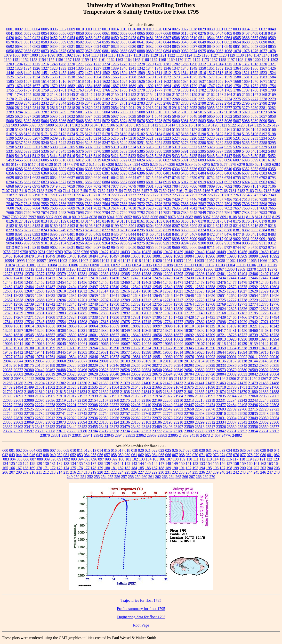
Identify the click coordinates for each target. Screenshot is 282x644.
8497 (45, 239)
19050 (72, 344)
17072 (157, 313)
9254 (71, 243)
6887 (124, 182)
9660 (176, 247)
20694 (168, 374)
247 (270, 472)
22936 (93, 418)
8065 (145, 217)
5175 (80, 134)
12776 (274, 304)
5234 (263, 138)
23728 (114, 431)
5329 (263, 147)
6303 (71, 169)
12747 (82, 304)
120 (256, 459)
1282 (176, 64)
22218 (200, 400)
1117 (129, 55)
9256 (80, 243)
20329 (210, 365)
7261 (219, 195)
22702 (232, 409)
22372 (114, 405)
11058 (220, 261)
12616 (125, 291)
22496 (253, 405)
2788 (185, 103)
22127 (72, 400)
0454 (71, 38)
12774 (253, 304)
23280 (189, 422)
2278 (263, 99)
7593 (220, 204)
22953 (104, 418)
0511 (202, 38)
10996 (31, 261)
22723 (274, 409)
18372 (157, 330)
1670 (255, 81)
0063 (124, 33)
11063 (241, 261)
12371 (262, 269)
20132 (189, 361)
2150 (115, 95)
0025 (176, 29)
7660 (246, 208)
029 (195, 450)
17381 (136, 317)
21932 (82, 396)
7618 (132, 208)
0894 (167, 51)
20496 (82, 370)
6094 (211, 160)
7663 (263, 208)
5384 (132, 151)
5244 (80, 143)
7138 (40, 191)
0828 (115, 46)
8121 (259, 217)
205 (277, 468)
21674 (178, 387)
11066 (262, 261)
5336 (45, 151)
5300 (28, 147)
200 (243, 468)
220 (100, 472)
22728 (29, 414)
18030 (50, 326)
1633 (176, 81)
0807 (45, 46)
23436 (61, 427)
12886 (93, 313)
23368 (274, 422)
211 (39, 472)
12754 (146, 304)
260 (145, 477)
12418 (93, 278)
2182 (106, 99)
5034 (89, 116)
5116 (189, 125)
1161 (102, 60)
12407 (264, 274)
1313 (211, 64)
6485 (211, 173)
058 (114, 455)
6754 (228, 178)
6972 (28, 186)
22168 (114, 400)
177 (87, 468)
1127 (214, 55)
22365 (104, 405)
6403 (176, 173)
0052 (28, 33)
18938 (253, 339)
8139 (63, 221)
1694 (167, 86)
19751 (40, 357)
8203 (141, 226)
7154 (119, 191)
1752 (255, 86)
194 (202, 468)
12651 (221, 296)
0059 (89, 33)
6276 (215, 164)
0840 (211, 46)
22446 (178, 405)
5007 (132, 112)
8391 (19, 234)
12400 (210, 274)
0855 (272, 46)
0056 (63, 33)
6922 (228, 182)
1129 (231, 55)
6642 (115, 178)
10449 (221, 252)
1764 (89, 90)
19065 (104, 344)
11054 (189, 261)
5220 (141, 138)
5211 (71, 138)
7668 (19, 213)
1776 (150, 90)
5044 (159, 116)
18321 (82, 330)
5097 (41, 125)
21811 (50, 392)
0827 (106, 46)
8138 (54, 221)
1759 (45, 90)
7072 (97, 186)
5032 (71, 116)
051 (66, 455)
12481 (274, 282)
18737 (242, 335)
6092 (193, 160)
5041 (150, 116)
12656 (274, 296)
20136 (221, 361)
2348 (97, 103)
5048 (193, 116)
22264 (18, 405)
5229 (219, 138)
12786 (93, 309)
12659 (29, 300)
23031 (221, 418)
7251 (158, 195)
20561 (189, 370)
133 (66, 464)
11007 (84, 261)
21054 (147, 379)
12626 (232, 291)
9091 (263, 239)
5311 (124, 147)
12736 (18, 304)
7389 (71, 199)
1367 (263, 68)
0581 (28, 42)
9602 (54, 247)
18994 (274, 339)
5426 (158, 156)
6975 (36, 186)
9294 (185, 243)
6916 (176, 182)
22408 (136, 405)
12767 (200, 304)
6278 (232, 164)
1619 (89, 81)
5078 (159, 121)
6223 (128, 164)
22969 (136, 418)
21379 (125, 383)
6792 (263, 178)
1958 (36, 95)
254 (104, 477)
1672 (272, 81)
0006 (54, 29)
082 (277, 455)
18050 (72, 326)
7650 (219, 208)
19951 (157, 357)
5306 (80, 147)
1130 (240, 55)
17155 (210, 313)
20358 (274, 365)
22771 (157, 414)
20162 (8, 365)
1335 (80, 68)
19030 (50, 344)
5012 (176, 112)
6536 (237, 173)
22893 (40, 418)
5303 (54, 147)
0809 (54, 46)
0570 (10, 42)
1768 (124, 90)
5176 (89, 134)
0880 (97, 51)
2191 (159, 99)
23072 (50, 422)
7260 (211, 195)
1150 (8, 60)
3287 (45, 112)
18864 (189, 339)
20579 (232, 370)
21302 (61, 383)
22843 (264, 414)
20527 (114, 370)
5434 (185, 156)
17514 (8, 322)
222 (114, 472)
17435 (210, 317)
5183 (150, 134)
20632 (104, 374)
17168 (221, 313)
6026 (158, 160)
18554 (40, 335)
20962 (72, 379)
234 (188, 472)
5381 (115, 151)
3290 (71, 112)
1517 (211, 73)
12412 (40, 278)
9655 (150, 247)
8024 (84, 217)
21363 (104, 383)
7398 (89, 199)
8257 (97, 230)
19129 (242, 344)
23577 (274, 427)
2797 (255, 103)
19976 (189, 357)
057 (107, 455)
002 (19, 450)
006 (46, 450)
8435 (115, 234)
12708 (114, 300)
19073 (146, 344)
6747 (167, 178)
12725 (221, 300)
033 (222, 450)
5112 (154, 125)
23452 (82, 427)
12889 (114, 313)
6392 (115, 173)
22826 (232, 414)
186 (148, 468)
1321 (272, 64)
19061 (82, 344)
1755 (10, 90)
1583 (263, 77)
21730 (232, 387)
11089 (84, 265)
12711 (136, 300)
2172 (28, 99)
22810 (221, 414)
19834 (72, 357)
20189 (50, 365)
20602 (8, 374)
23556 (253, 427)
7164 (189, 191)
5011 (167, 112)
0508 (176, 38)
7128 (32, 191)
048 (46, 455)
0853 (255, 46)
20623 (72, 374)
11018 (136, 261)
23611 (61, 431)
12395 (178, 274)
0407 (246, 33)
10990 (253, 256)
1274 (106, 64)
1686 (106, 86)
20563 (200, 370)
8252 (71, 230)
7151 (93, 191)
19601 (157, 352)
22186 (146, 400)
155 (216, 464)
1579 (228, 77)
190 (175, 468)
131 (53, 464)
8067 (163, 217)
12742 (50, 304)
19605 (168, 352)
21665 (157, 387)
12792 (146, 309)
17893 (210, 322)
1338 (106, 68)
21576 (125, 387)
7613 (106, 208)
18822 (114, 339)
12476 (221, 282)
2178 (71, 99)
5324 (219, 147)
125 (12, 464)
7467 (211, 199)
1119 (146, 55)
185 (141, 468)
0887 (132, 51)
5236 (10, 143)
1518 (219, 73)
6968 (10, 186)
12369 (240, 269)
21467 (232, 383)
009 (66, 450)
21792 (8, 392)
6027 (167, 160)
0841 (220, 46)
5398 (228, 151)
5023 (263, 112)
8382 (246, 230)
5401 (255, 151)
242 (236, 472)
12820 (178, 309)
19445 (61, 352)
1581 (246, 77)
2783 (141, 103)
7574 (150, 204)
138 (100, 464)
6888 (132, 182)
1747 (211, 86)
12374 (18, 274)
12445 (242, 278)
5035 (97, 116)
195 (209, 468)
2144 (63, 95)
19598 (146, 352)
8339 (167, 230)
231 (168, 472)
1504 (124, 73)
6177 (66, 164)
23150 (136, 422)
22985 (189, 418)
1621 (97, 81)
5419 (97, 156)
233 (182, 472)
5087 (237, 121)
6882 (89, 182)
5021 (254, 112)
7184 (259, 191)
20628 (93, 374)
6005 (45, 160)
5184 (159, 134)
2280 (10, 103)
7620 (150, 208)
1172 (197, 60)
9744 (237, 247)
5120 (215, 125)
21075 (158, 379)
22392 (125, 405)
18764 (18, 339)
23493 (168, 427)
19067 (125, 344)
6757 (254, 178)
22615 (136, 409)
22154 (93, 400)
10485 (61, 256)
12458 (104, 282)
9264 (106, 243)
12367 (219, 269)
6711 (141, 178)
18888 (210, 339)
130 (46, 464)
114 (216, 459)
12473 (200, 282)
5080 (176, 121)
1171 (188, 60)
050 (60, 455)
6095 (219, 160)
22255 (274, 400)
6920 (211, 182)
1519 (228, 73)
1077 (263, 51)
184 (134, 468)
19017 (29, 344)
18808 (72, 339)
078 (250, 455)
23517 (210, 427)
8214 (237, 226)
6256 (197, 164)
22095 (40, 400)
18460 (253, 330)
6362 (63, 173)
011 (80, 450)
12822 (200, 309)
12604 (274, 287)
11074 (10, 265)
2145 (71, 95)
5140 (106, 130)
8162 (150, 221)
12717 (178, 300)
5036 (106, 116)
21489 (8, 387)
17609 (93, 322)
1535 (45, 77)
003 (26, 450)
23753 (146, 431)
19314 (146, 348)
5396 (211, 151)
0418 (263, 33)
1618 (80, 81)
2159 (193, 95)
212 (46, 472)
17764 (168, 322)
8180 (272, 221)
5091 (272, 121)
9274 (132, 243)
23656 (72, 431)
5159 (211, 130)
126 (19, 464)
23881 (56, 435)
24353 (184, 435)
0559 (219, 38)
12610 (61, 291)
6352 (246, 169)
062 (141, 455)
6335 (185, 169)
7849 (202, 213)
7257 (193, 195)
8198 (106, 226)
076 (236, 455)
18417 (221, 330)
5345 (63, 151)
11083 (42, 265)
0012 (97, 29)
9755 (7, 252)
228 (148, 472)
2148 (97, 95)
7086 (193, 186)
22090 (29, 400)
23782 (168, 431)
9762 (50, 252)
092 (67, 459)
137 (94, 464)
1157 (68, 60)
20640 (114, 374)
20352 (253, 365)
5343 (54, 151)
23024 (210, 418)
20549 (178, 370)
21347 (93, 383)
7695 (71, 213)
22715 (253, 409)
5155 (176, 130)
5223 (167, 138)
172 (53, 468)
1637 (202, 81)
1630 (150, 81)
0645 (176, 42)
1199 (248, 60)
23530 (232, 427)
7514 (237, 199)
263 (165, 477)
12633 (29, 296)
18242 (274, 326)
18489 (8, 335)
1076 (255, 51)
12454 (61, 282)
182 (121, 468)
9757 (16, 252)
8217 (263, 226)
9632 (80, 247)
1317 (246, 64)
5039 (132, 116)
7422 (150, 199)
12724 (210, 300)
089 (47, 459)
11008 (94, 261)
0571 (19, 42)
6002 (36, 160)
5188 (185, 134)
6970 (19, 186)
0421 (19, 38)
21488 (274, 383)
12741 (40, 304)
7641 (185, 208)
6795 (19, 182)
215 (66, 472)
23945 (109, 435)
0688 (246, 42)
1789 (263, 90)
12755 (157, 304)
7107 (6, 191)
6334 (176, 169)
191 (182, 468)
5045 (167, 116)
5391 (185, 151)
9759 (33, 252)
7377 (28, 199)
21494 (18, 387)
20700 (178, 374)
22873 (29, 418)
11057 (210, 261)
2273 (220, 99)
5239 (36, 143)
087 (33, 459)
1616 (63, 81)
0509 (185, 38)
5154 (167, 130)
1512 (167, 73)
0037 (263, 29)
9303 (228, 243)
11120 (71, 269)
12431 (200, 278)
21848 (168, 392)
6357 (19, 173)
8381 (237, 230)
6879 (71, 182)
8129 (28, 221)
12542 (136, 287)
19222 (82, 348)
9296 (193, 243)
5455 (19, 160)
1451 (45, 73)
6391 (106, 173)
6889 (141, 182)
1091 (60, 55)
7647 (202, 208)
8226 (19, 230)
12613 (93, 291)
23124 (114, 422)
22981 (178, 418)
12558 (210, 287)
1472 (80, 73)
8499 (63, 239)
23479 (125, 427)
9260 (97, 243)
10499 (125, 256)
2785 (159, 103)
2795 (237, 103)
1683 (80, 86)
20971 (94, 379)
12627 (242, 291)
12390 (157, 274)
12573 (232, 287)
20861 (264, 374)
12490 (61, 287)
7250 (150, 195)
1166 (145, 60)
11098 (168, 265)
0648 (193, 42)
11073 (273, 261)
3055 (211, 108)
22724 (8, 414)
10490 (82, 256)
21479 (253, 383)
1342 (141, 68)
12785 (82, 309)
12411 (29, 278)
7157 (145, 191)
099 (115, 459)
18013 (18, 326)
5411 (28, 156)
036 (243, 450)
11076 (20, 265)
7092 (228, 186)
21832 (104, 392)
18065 (104, 326)
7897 (237, 213)
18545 (29, 335)
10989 (242, 256)
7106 (272, 186)
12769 (221, 304)
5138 (89, 130)
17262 (274, 313)
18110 (189, 326)
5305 (71, 147)
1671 (263, 81)
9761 (42, 252)
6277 (224, 164)
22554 (61, 409)
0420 (10, 38)
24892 (237, 435)
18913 (221, 339)
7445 (185, 199)
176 (80, 468)
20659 (136, 374)
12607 (29, 291)
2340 (28, 103)
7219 (106, 195)
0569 (272, 38)
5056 (255, 116)
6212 (84, 164)
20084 (93, 361)
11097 (157, 265)
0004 (36, 29)
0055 (54, 33)
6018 (89, 160)
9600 (45, 247)
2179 (80, 99)
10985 (200, 256)
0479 (141, 38)
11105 (241, 265)
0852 (246, 46)
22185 (136, 400)
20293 (189, 365)
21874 (221, 392)
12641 (114, 296)
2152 (132, 95)
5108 (129, 125)
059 (121, 455)
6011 (71, 160)
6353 (254, 169)
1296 (193, 64)
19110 (210, 344)
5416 (71, 156)
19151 (274, 344)
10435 (146, 252)
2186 (115, 99)
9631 (71, 247)
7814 (159, 213)
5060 (10, 121)
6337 (202, 169)
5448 (237, 156)
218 (87, 472)
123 (276, 459)
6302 (63, 169)
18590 (72, 335)
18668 (168, 335)
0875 (63, 51)
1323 (19, 68)
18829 (136, 339)
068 (182, 455)
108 (176, 459)
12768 (210, 304)
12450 (18, 282)
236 (202, 472)
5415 (62, 156)
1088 (34, 55)
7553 (54, 204)
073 (216, 455)
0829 (124, 46)
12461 (136, 282)
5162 (237, 130)
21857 (178, 392)
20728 (210, 374)
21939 (93, 396)
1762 (71, 90)
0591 (71, 42)
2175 (54, 99)
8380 (228, 230)
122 (269, 459)
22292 (82, 405)
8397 (63, 234)
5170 (36, 134)
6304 (80, 169)
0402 (211, 33)
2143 (54, 95)
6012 (80, 160)
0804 (28, 46)
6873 (45, 182)
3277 (228, 108)
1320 (263, 64)
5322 (202, 147)
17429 (200, 317)
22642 (168, 409)
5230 (228, 138)
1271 (80, 64)
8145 (97, 221)
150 (182, 464)
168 (26, 468)
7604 (36, 208)
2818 (71, 108)
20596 (274, 370)
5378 (97, 151)
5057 (263, 116)
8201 (132, 226)
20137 (232, 361)
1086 (16, 55)
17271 (29, 317)
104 (149, 459)
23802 (189, 431)
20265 (136, 365)
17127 (189, 313)
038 (256, 450)
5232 (246, 138)
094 (81, 459)
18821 (104, 339)
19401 (274, 348)
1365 (246, 68)
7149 (75, 191)
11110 (9, 269)
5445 (211, 156)
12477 (232, 282)
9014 (211, 239)
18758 (274, 335)
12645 (157, 296)
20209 (61, 365)
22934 (82, 418)
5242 (63, 143)
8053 (137, 217)
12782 (50, 309)
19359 (221, 348)
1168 (162, 60)
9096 (28, 243)
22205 (168, 400)
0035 (254, 29)
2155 (159, 95)
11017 (125, 261)
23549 (242, 427)
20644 (125, 374)
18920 (232, 339)
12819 (168, 309)
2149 (106, 95)
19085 (168, 344)
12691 (50, 300)
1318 (255, 64)
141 (121, 464)
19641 (210, 352)
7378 (36, 199)
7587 (202, 204)
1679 (54, 86)
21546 (104, 387)
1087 (25, 55)
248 (277, 472)
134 (73, 464)
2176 (63, 99)
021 (148, 450)
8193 (71, 226)
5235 (272, 138)
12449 (8, 282)
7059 (71, 186)
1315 (228, 64)
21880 (253, 392)
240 (222, 472)
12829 (274, 309)
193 (195, 468)
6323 (150, 169)
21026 (136, 379)
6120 (49, 164)
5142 (124, 130)
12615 (114, 291)
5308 (97, 147)
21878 (232, 392)
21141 (199, 379)
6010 (63, 160)
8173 (220, 221)
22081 (18, 400)
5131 (28, 130)
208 (19, 472)
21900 (29, 396)
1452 (54, 73)
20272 (157, 365)
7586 (193, 204)
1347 (176, 68)
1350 (202, 68)
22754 (104, 414)
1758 (36, 90)
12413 (50, 278)
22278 (50, 405)
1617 (71, 81)
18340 (114, 330)
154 (209, 464)
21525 (72, 387)
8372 (193, 230)
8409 (97, 234)
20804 (221, 374)
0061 (106, 33)
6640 (97, 178)
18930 (242, 339)
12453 (50, 282)
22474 (210, 405)
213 (53, 472)
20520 (93, 370)
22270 (29, 405)
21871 (210, 392)
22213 (189, 400)
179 (100, 468)
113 (209, 459)
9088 (254, 239)
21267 (263, 379)
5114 (172, 125)
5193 (228, 134)
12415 (61, 278)
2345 (71, 103)
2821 (97, 108)
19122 (232, 344)
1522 (254, 73)
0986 (220, 51)
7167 (215, 191)
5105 (102, 125)
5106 (111, 125)
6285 (19, 169)
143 (134, 464)
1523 (263, 73)
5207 (36, 138)
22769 (146, 414)
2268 (176, 99)
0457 (97, 38)
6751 (202, 178)
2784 (150, 103)
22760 (136, 414)
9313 (10, 247)
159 (243, 464)
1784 (220, 90)
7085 (185, 186)
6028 (176, 160)
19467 (72, 352)
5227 (202, 138)
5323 (211, 147)
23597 (29, 431)
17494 (274, 317)
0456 (89, 38)
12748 (93, 304)
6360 (45, 173)
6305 (89, 169)
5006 (124, 112)
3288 (54, 112)
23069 (29, 422)
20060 (61, 361)
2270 (193, 99)
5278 (185, 143)
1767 (115, 90)
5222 (158, 138)
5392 (193, 151)
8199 (115, 226)
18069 (114, 326)
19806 (61, 357)
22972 (157, 418)
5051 (220, 116)
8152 (132, 221)
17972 (274, 322)
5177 (97, 134)
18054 (82, 326)
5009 (150, 112)
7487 (220, 199)
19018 (40, 344)
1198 (239, 60)
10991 (264, 256)
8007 (49, 217)
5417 (80, 156)
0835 (176, 46)
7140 (58, 191)
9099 (36, 243)
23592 (8, 431)
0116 (185, 33)
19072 (136, 344)
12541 (125, 287)
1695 (176, 86)
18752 (264, 335)
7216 (97, 195)
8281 (124, 230)
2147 (89, 95)
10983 (178, 256)
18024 (40, 326)
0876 (71, 51)
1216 (45, 64)
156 (223, 464)
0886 (124, 51)
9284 (150, 243)
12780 (29, 309)
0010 (80, 29)
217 (80, 472)
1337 (97, 68)
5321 (193, 147)
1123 (180, 55)
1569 (141, 77)
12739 (29, 304)
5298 (10, 147)
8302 (150, 230)
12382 (93, 274)
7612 (97, 208)
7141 (67, 191)
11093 (126, 265)
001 (12, 450)
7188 (19, 195)
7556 (63, 204)
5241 (54, 143)
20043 (8, 361)
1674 (19, 86)
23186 (157, 422)
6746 (158, 178)
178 (94, 468)
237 (209, 472)
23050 (264, 418)
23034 (232, 418)
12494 (72, 287)
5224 (176, 138)
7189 (28, 195)
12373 (8, 274)
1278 (141, 64)
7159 (163, 191)
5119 (206, 125)
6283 (276, 164)
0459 (115, 38)
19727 (8, 357)
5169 (28, 134)
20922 (30, 379)
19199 (50, 348)
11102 (210, 265)
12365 (198, 269)
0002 (19, 29)
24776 (226, 435)
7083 (167, 186)
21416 (157, 383)
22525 (29, 409)
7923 (246, 213)
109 (183, 459)
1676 (28, 86)
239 (216, 472)
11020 (157, 261)
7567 (115, 204)
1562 (80, 77)
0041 (10, 33)
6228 (171, 164)
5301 (36, 147)
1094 (86, 55)
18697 (200, 335)
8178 (255, 221)
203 (263, 468)
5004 (106, 112)
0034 (246, 29)
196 (216, 468)
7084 (176, 186)
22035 (221, 396)
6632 (36, 178)
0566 (246, 38)
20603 (18, 374)
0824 (97, 46)
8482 (263, 234)
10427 (104, 252)
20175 (29, 365)
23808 (200, 431)
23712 (104, 431)
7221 (123, 195)
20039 (264, 357)
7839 (185, 213)
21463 (221, 383)
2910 (124, 108)
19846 (93, 357)
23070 (40, 422)
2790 (202, 103)
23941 (88, 435)
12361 (155, 269)
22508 (274, 405)
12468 (168, 282)
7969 (15, 217)
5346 (71, 151)
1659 (220, 81)
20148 (264, 361)
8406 (80, 234)
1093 (78, 55)
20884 (274, 374)
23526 (221, 427)
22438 (157, 405)
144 (141, 464)
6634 (54, 178)
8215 (246, 226)
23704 (93, 431)
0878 (89, 51)
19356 (210, 348)
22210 (178, 400)
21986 (189, 396)
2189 (141, 99)
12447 (264, 278)
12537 (104, 287)
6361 (54, 173)
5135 (63, 130)
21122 (189, 379)
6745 (150, 178)
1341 (132, 68)
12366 (208, 269)
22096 (50, 400)
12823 (210, 309)
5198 (272, 134)
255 (111, 477)
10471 (40, 256)
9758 (24, 252)
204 (270, 468)
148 (168, 464)
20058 (50, 361)
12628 (253, 291)
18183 (242, 326)
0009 (71, 29)
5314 (132, 147)
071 (202, 455)
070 (195, 455)
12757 (168, 304)
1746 (202, 86)
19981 (200, 357)
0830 (132, 46)
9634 (89, 247)
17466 (242, 317)
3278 (237, 108)
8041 (111, 217)
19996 (221, 357)
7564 (106, 204)
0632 (115, 42)
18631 (125, 335)
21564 (114, 387)
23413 (29, 427)
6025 (150, 160)
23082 (72, 422)
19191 (40, 348)
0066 (150, 33)
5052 (228, 116)
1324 (28, 68)
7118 (23, 191)
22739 (50, 414)
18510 (18, 335)
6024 (141, 160)
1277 (132, 64)
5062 (28, 121)
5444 (202, 156)
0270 (193, 33)
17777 (178, 322)
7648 (211, 208)
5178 (106, 134)
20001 (232, 357)
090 (54, 459)
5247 (106, 143)
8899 (185, 239)
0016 (132, 29)
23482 (136, 427)
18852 (157, 339)
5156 (185, 130)
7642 (193, 208)
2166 (246, 95)
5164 (255, 130)
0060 (97, 33)
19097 (189, 344)
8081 (180, 217)
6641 (106, 178)
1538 (71, 77)
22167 (104, 400)
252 (90, 477)
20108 (136, 361)
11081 (31, 265)
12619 (157, 291)
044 (19, 455)
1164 (128, 60)
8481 (255, 234)
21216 (242, 379)
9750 (254, 247)
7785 (132, 213)
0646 (185, 42)
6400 (159, 173)
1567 (124, 77)
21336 (82, 383)
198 (229, 468)
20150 (274, 361)
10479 (50, 256)
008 (60, 450)
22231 (221, 400)
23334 (221, 422)
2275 (237, 99)
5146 (159, 130)
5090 (263, 121)
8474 (220, 234)
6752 (211, 178)
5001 (80, 112)
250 (77, 477)
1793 (19, 95)
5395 (202, 151)
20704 (189, 374)
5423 (132, 156)
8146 (106, 221)
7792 (141, 213)
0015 (123, 29)
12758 (178, 304)
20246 (114, 365)
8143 (80, 221)
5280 (202, 143)
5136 (71, 130)
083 (6, 459)
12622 (189, 291)
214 (59, 472)
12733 (274, 300)
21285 (8, 383)
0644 (167, 42)
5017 (219, 112)
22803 (200, 414)
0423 (36, 38)
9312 (272, 243)
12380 (72, 274)
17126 (178, 313)
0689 (255, 42)
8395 (54, 234)
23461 (104, 427)
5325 (228, 147)
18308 (61, 330)
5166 (272, 130)
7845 (193, 213)
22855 (8, 418)
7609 (71, 208)
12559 (221, 287)
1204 (19, 64)
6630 (19, 178)
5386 (150, 151)
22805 (210, 414)
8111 (241, 217)
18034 (61, 326)
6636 (63, 178)
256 (117, 477)
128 (32, 464)
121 (262, 459)
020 (141, 450)
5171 (45, 134)
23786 (178, 431)
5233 (254, 138)
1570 (150, 77)
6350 (237, 169)
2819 (80, 108)
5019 (237, 112)
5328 (254, 147)
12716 (168, 300)
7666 (10, 213)
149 (175, 464)
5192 (220, 134)
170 (39, 468)
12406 (253, 274)
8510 (80, 239)
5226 (193, 138)
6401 (167, 173)
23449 (72, 427)
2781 (124, 103)
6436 (185, 173)
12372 (272, 269)
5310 (115, 147)
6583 (263, 173)
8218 (272, 226)
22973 (168, 418)
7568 (124, 204)
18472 (274, 330)
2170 (10, 99)
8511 (89, 239)
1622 (106, 81)
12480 (264, 282)
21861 (189, 392)
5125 (258, 125)
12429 (178, 278)
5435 (193, 156)
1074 (237, 51)
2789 (193, 103)
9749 (246, 247)
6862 (28, 182)
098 (108, 459)
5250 (132, 143)
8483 (272, 234)
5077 (150, 121)
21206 (231, 379)
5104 (94, 125)
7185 (267, 191)
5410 (19, 156)
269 (206, 477)
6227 (162, 164)
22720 (264, 409)
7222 (132, 195)
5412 (36, 156)
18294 (29, 330)
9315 (19, 247)
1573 (176, 77)
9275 (141, 243)
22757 (125, 414)
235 (195, 472)
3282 (272, 108)
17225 (264, 313)
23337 (232, 422)
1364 (237, 68)
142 (128, 464)
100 (121, 459)
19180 (29, 348)
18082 (136, 326)
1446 (10, 73)
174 (66, 468)
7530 (255, 199)
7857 (220, 213)
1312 (202, 64)
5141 (115, 130)
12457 (93, 282)
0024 (167, 29)
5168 (19, 134)
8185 (36, 226)
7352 (10, 199)
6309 (124, 169)
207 (12, 472)
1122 (171, 55)
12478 (242, 282)
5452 (272, 156)
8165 (176, 221)
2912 (141, 108)
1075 (246, 51)
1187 (214, 60)
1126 (205, 55)
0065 (141, 33)
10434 (136, 252)
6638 (80, 178)
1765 (97, 90)
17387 (146, 317)
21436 (189, 383)
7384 (63, 199)
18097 (157, 326)
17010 (136, 313)
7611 (89, 208)
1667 (228, 81)
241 (229, 472)
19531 (104, 352)
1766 (106, 90)
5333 (28, 151)
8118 (250, 217)
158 (236, 464)
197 (223, 468)
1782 (202, 90)
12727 (232, 300)
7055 (63, 186)
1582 (255, 77)
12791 (136, 309)
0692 (10, 46)
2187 (124, 99)
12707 (104, 300)
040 (270, 450)
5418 (89, 156)
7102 (263, 186)
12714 (157, 300)
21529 (82, 387)
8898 (176, 239)
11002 (62, 261)
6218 (93, 164)
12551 (189, 287)
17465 (232, 317)
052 (73, 455)
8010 (67, 217)
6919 (202, 182)
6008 (54, 160)
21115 (179, 379)
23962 (141, 435)
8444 (132, 234)
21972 (146, 396)
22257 (8, 405)
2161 (202, 95)
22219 (210, 400)
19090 (178, 344)
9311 (263, 243)
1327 (45, 68)
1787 (246, 90)
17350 (114, 317)
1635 (193, 81)
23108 (104, 422)
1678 (45, 86)
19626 (200, 352)
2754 (115, 103)
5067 (71, 121)
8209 (193, 226)
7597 (255, 204)
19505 (82, 352)
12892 (125, 313)
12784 (72, 309)
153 (202, 464)
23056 (8, 422)
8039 (102, 217)
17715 (146, 322)
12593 (264, 287)
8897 (167, 239)
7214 (80, 195)
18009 (8, 326)
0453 (63, 38)
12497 (93, 287)
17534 (29, 322)
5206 (28, 138)
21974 (157, 396)
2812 (19, 108)
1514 (185, 73)
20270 (146, 365)
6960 (255, 182)
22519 (18, 409)
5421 (115, 156)
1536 (54, 77)
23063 (18, 422)
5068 (80, 121)
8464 (185, 234)
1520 (237, 73)
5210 (63, 138)
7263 (237, 195)
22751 (93, 414)
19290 (114, 348)
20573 (221, 370)
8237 (36, 230)
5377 (89, 151)
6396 (141, 173)
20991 (115, 379)
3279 (246, 108)
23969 (152, 435)
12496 (82, 287)
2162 (211, 95)
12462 (146, 282)
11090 (94, 265)
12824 (221, 309)
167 (19, 468)
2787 (176, 103)
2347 (89, 103)
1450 (36, 73)
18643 (136, 335)
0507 (167, 38)
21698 (210, 387)
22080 (8, 400)
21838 (125, 392)
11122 (81, 269)
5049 (202, 116)
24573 (205, 435)
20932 (51, 379)
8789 (106, 239)
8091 (224, 217)
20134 (200, 361)
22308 (93, 405)
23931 (77, 435)
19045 (61, 344)
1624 (124, 81)
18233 (264, 326)
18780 (40, 339)
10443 (200, 252)
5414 (54, 156)
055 (94, 455)
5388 (159, 151)
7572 (141, 204)
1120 (154, 55)
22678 (210, 409)
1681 (63, 86)
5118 (197, 125)
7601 (19, 208)
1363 (228, 68)
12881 (40, 313)
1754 (272, 86)
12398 (200, 274)
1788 (255, 90)
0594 (97, 42)
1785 (228, 90)
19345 (189, 348)
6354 (263, 169)
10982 (168, 256)
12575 (242, 287)
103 (142, 459)
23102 (93, 422)
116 (229, 459)
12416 (72, 278)
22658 (189, 409)
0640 (132, 42)
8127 (19, 221)
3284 (19, 112)
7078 (124, 186)
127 (26, 464)
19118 (221, 344)
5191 (211, 134)
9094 (10, 243)
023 (161, 450)
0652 (228, 42)
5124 (250, 125)
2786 (167, 103)
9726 (219, 247)
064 (155, 455)
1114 (103, 55)
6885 (115, 182)
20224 (82, 365)
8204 (150, 226)
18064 (93, 326)
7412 (132, 199)
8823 (141, 239)
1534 (36, 77)
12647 (178, 296)
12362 (166, 269)
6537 (246, 173)
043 (12, 455)
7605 (45, 208)
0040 (272, 29)
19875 (114, 357)
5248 (115, 143)
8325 (159, 230)
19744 (18, 357)
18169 (232, 326)
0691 (272, 42)
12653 (242, 296)
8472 (211, 234)
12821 (189, 309)
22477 (221, 405)
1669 (246, 81)
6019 (97, 160)
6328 (158, 169)
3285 (28, 112)
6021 (115, 160)
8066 (154, 217)
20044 (18, 361)
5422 (123, 156)
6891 (150, 182)
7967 (6, 217)
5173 (63, 134)
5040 (141, 116)
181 (114, 468)
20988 (104, 379)
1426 (272, 68)
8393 (36, 234)
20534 (146, 370)
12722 (189, 300)
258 (131, 477)
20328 (200, 365)
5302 (45, 147)
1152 (25, 60)
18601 (93, 335)
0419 (272, 33)
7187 (10, 195)
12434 (221, 278)
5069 (89, 121)
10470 (29, 256)
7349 (272, 195)
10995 (20, 261)
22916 (61, 418)
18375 (168, 330)
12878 (8, 313)
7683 (63, 213)
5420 (106, 156)
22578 (104, 409)
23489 (157, 427)
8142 (71, 221)
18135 (210, 326)
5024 (272, 112)
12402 (232, 274)
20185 (40, 365)
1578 (220, 77)
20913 (19, 379)
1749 (228, 86)
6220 (110, 164)
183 (128, 468)
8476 (228, 234)
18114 (200, 326)
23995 (173, 435)
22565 (93, 409)
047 (39, 455)
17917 (232, 322)
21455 (210, 383)
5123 (241, 125)
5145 (150, 130)
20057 (40, 361)
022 (154, 450)
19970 (178, 357)
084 (13, 459)
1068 (228, 51)
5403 (272, 151)
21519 (61, 387)
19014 (18, 344)
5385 (141, 151)
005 (39, 450)
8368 (176, 230)
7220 (115, 195)
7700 (97, 213)
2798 (263, 103)
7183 (250, 191)
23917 (66, 435)
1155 (51, 60)
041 (277, 450)
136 (87, 464)
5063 (36, 121)
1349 (193, 68)
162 (263, 464)
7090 (220, 186)
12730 (264, 300)
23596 (18, 431)
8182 (10, 226)
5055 (246, 116)
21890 (8, 396)
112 (202, 459)
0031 (219, 29)
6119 (40, 164)
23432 (50, 427)
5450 (254, 156)
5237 (19, 143)
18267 (8, 330)
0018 (141, 29)
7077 (115, 186)
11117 (50, 269)
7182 (241, 191)
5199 (10, 138)
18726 (232, 335)
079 (257, 455)
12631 (8, 296)
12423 (136, 278)
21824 (82, 392)
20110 (157, 361)
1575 (193, 77)
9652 (141, 247)
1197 (231, 60)
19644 (221, 352)
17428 (189, 317)
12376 (29, 274)
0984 (211, 51)
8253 (80, 230)
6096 (228, 160)
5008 (141, 112)
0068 (167, 33)
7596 (246, 204)
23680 (82, 431)
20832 (232, 374)
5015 (202, 112)
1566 (115, 77)
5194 (237, 134)
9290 (159, 243)
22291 (72, 405)
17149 (200, 313)
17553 (50, 322)
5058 (272, 116)
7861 (228, 213)
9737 (228, 247)
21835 (114, 392)
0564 (228, 38)
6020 (106, 160)
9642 (106, 247)
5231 (237, 138)
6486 (220, 173)
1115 (112, 55)
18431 (232, 330)
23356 (253, 422)
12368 (230, 269)
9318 (28, 247)
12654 (253, 296)
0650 (211, 42)
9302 (220, 243)
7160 (171, 191)
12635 (50, 296)
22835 (253, 414)
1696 (185, 86)
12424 (146, 278)
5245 (89, 143)
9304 (237, 243)
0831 (141, 46)
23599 (40, 431)
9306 (255, 243)
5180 (124, 134)
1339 (115, 68)
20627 (82, 374)
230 (161, 472)
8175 (237, 221)
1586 (19, 81)
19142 (264, 344)
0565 (237, 38)
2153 (141, 95)
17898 (221, 322)
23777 (157, 431)
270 (212, 477)
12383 (104, 274)
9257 (89, 243)
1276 (124, 64)
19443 (50, 352)
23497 (178, 427)
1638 (211, 81)
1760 (54, 90)
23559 (264, 427)
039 (263, 450)
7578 (167, 204)
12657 (8, 300)
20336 (232, 365)
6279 (241, 164)
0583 (45, 42)
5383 (124, 151)
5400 (246, 151)
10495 (104, 256)
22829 (242, 414)
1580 (237, 77)
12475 (210, 282)
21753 (253, 387)
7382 (54, 199)
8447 (141, 234)
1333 (63, 68)
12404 (242, 274)
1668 (237, 81)
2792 (220, 103)
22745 (82, 414)
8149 (115, 221)
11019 (147, 261)
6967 (272, 182)
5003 (97, 112)
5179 (115, 134)
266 (185, 477)
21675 (189, 387)
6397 (150, 173)
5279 (193, 143)
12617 (136, 291)
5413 (45, 156)
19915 (146, 357)
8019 (76, 217)
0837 (193, 46)
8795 (115, 239)
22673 (200, 409)
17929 (242, 322)
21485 (264, 383)
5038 (124, 116)
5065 (54, 121)
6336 (193, 169)
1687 (115, 86)
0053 (36, 33)
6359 (36, 173)
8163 (159, 221)
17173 (232, 313)
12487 (50, 287)
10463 (8, 256)
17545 (40, 322)
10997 (41, 261)
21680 (200, 387)
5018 (228, 112)
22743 (72, 414)
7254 (185, 195)
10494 (93, 256)
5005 (115, 112)
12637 (72, 296)
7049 (54, 186)
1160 (93, 60)
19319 (157, 348)
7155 (128, 191)
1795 (28, 95)
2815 (45, 108)
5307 (89, 147)
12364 (187, 269)
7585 (185, 204)
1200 (257, 60)
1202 (274, 60)
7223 (141, 195)
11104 (230, 265)
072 (209, 455)
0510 (193, 38)
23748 (136, 431)
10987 (221, 256)
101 (128, 459)
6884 (106, 182)
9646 (124, 247)
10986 (210, 256)
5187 (176, 134)
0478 (132, 38)
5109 (137, 125)
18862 (178, 339)
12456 (82, 282)
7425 (159, 199)
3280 (254, 108)
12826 (242, 309)
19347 (200, 348)
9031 (246, 239)
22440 (168, 405)
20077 (82, 361)
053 (80, 455)
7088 (202, 186)
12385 (125, 274)
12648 (189, 296)
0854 (263, 46)
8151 (124, 221)
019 (134, 450)
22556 (82, 409)
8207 (176, 226)
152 (195, 464)
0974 (193, 51)
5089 (255, 121)
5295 (272, 143)
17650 (114, 322)
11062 (231, 261)
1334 (71, 68)
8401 (71, 234)
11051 (168, 261)
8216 (254, 226)
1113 (95, 55)
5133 (45, 130)
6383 (97, 173)
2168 (263, 95)
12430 (189, 278)
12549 (168, 287)
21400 (146, 383)
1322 (10, 68)
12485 (40, 287)
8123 (267, 217)
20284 (178, 365)
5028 (36, 116)
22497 (264, 405)
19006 (8, 344)
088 (40, 459)
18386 (178, 330)
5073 (115, 121)
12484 (29, 287)
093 (74, 459)
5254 (159, 143)
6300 (45, 169)
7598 (263, 204)
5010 (159, 112)
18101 (178, 326)
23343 (242, 422)
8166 (185, 221)
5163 (246, 130)
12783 (61, 309)
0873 (45, 51)
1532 (28, 77)
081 (270, 455)
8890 (150, 239)
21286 (18, 383)
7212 (62, 195)
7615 (123, 208)
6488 (228, 173)
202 (257, 468)
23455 (93, 427)
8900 (193, 239)
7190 (36, 195)
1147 (257, 55)
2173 (36, 99)
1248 (54, 64)
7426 (167, 199)
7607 (63, 208)
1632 (167, 81)
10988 (232, 256)
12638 (82, 296)
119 (249, 459)
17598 (82, 322)
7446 (193, 199)
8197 (97, 226)
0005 (45, 29)
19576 (114, 352)
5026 (19, 116)
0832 (150, 46)
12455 (72, 282)
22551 (50, 409)
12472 (189, 282)
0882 (115, 51)
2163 (220, 95)
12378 (50, 274)
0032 (228, 29)
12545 (157, 287)
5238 (28, 143)
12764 (189, 304)
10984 (189, 256)
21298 (50, 383)
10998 (52, 261)
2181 (97, 99)
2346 (80, 103)
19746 (29, 357)
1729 (193, 86)
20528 (125, 370)
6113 (15, 164)
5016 (211, 112)
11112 (30, 269)
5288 (263, 143)
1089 (43, 55)
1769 (132, 90)
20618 (40, 374)
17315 (61, 317)
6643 (124, 178)
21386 (136, 383)
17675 (125, 322)
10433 (125, 252)
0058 (80, 33)
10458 (253, 252)
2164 (228, 95)
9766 (85, 252)
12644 (146, 296)
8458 (167, 234)
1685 (97, 86)
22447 (189, 405)
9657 (159, 247)
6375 (71, 173)
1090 (51, 55)
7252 (167, 195)
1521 (246, 73)
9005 (202, 239)
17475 (253, 317)
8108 (233, 217)
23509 (189, 427)
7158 (154, 191)
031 (209, 450)
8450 (150, 234)
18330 (104, 330)
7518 (246, 199)
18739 (253, 335)
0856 (10, 51)
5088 (246, 121)
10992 (274, 256)
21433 (178, 383)
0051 (19, 33)
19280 (104, 348)
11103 (220, 265)
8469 (202, 234)
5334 (36, 151)
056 (100, 455)
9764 (68, 252)
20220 (72, 365)
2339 (19, 103)
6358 (28, 173)
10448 (210, 252)
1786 (237, 90)
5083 (202, 121)
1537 (63, 77)
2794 (228, 103)
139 (107, 464)
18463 (264, 330)
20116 (168, 361)
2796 (246, 103)
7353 (19, 199)
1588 (36, 81)
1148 (266, 55)
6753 (219, 178)
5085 (220, 121)
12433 (210, 278)
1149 (274, 55)
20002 (242, 357)
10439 (178, 252)
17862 (200, 322)
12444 (232, 278)
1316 (237, 64)
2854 (115, 108)
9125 (54, 243)
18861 (168, 339)
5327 (246, 147)
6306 (97, 169)
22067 (274, 396)
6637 (71, 178)
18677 (178, 335)
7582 (176, 204)
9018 (228, 239)
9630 (63, 247)
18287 (18, 330)
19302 (136, 348)
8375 (211, 230)
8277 (106, 230)
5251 (141, 143)
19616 (189, 352)
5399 (237, 151)
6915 (167, 182)
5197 (263, 134)
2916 (176, 108)
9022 (237, 239)
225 (127, 472)
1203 (10, 64)
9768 (94, 252)
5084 (211, 121)
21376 (114, 383)
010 (73, 450)
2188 (132, 99)
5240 (45, 143)
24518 (194, 435)
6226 (154, 164)
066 (168, 455)
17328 (82, 317)
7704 (106, 213)
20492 (72, 370)
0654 (237, 42)
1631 (159, 81)
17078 (168, 313)
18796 (61, 339)
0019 (150, 29)
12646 (168, 296)
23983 (162, 435)
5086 (228, 121)
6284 (10, 169)
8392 (28, 234)
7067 (89, 186)
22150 (82, 400)
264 (172, 477)
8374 (202, 230)
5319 (176, 147)
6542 (255, 173)
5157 (193, 130)
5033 (80, 116)
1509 (141, 73)
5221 (150, 138)
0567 (254, 38)
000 (5, 450)
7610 (80, 208)
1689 (132, 86)
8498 (54, 239)
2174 (45, 99)
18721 (221, 335)
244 (250, 472)
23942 (98, 435)
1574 (185, 77)
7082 (159, 186)
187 (155, 468)
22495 (242, 405)
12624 (210, 291)
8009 (58, 217)
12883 (61, 313)
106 (162, 459)
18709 (210, 335)
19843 (82, 357)
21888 (274, 392)
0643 (159, 42)
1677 (36, 86)
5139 (97, 130)
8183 (19, 226)
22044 (232, 396)
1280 (159, 64)
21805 (29, 392)
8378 (220, 230)
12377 (40, 274)
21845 (157, 392)
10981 (157, 256)
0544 (211, 38)
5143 (132, 130)
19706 (253, 352)
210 (32, 472)
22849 (274, 414)
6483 (193, 173)
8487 (28, 239)
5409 (10, 156)
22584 (114, 409)
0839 (202, 46)
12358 (134, 269)
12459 (114, 282)
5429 (167, 156)
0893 (159, 51)
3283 (10, 112)
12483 (18, 287)
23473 (114, 427)
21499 (29, 387)
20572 (210, 370)
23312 (210, 422)
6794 (10, 182)
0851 (237, 46)
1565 (106, 77)
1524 (272, 73)
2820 (89, 108)
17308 (50, 317)
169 (32, 468)
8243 (45, 230)
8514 (97, 239)
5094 (24, 125)
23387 (8, 427)
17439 (221, 317)
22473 (200, 405)
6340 (228, 169)
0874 (54, 51)
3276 (219, 108)
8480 (246, 234)
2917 (185, 108)
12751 (125, 304)
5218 (132, 138)
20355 (264, 365)
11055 (199, 261)
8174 (228, 221)
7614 (115, 208)
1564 (97, 77)
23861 (264, 431)
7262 (228, 195)
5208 (45, 138)
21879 (242, 392)
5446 (219, 156)
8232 (28, 230)
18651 (146, 335)
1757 (28, 90)
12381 (82, 274)
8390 (10, 234)
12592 (253, 287)
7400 (97, 199)
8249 (63, 230)
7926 (255, 213)
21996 (200, 396)
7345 (263, 195)
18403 (210, 330)
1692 (150, 86)
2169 (272, 95)
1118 (137, 55)
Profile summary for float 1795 (141, 609)
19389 (253, 348)
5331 (10, 151)
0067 (159, 33)
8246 (54, 230)
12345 (112, 269)
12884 (72, 313)
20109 (146, 361)
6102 (272, 160)
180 (107, 468)
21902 (40, 396)
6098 (246, 160)
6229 (180, 164)
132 (60, 464)
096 (94, 459)
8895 (158, 239)
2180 (89, 99)
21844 (146, 392)
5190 (202, 134)
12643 (136, 296)
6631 (28, 178)
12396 (189, 274)
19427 (29, 352)
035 (236, 450)
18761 (8, 339)
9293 (176, 243)
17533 (18, 322)
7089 (211, 186)
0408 (254, 33)
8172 (211, 221)
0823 (89, 46)
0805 (36, 46)
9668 (202, 247)
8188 (45, 226)
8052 (128, 217)
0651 (220, 42)
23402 (18, 427)
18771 (29, 339)
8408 (89, 234)
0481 (150, 38)
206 (5, 472)
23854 (253, 431)
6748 (176, 178)
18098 (168, 326)
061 (134, 455)
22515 (8, 409)
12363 (176, 269)
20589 (253, 370)
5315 (141, 147)
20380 (29, 370)
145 (148, 464)
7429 (176, 199)
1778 (167, 90)
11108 (272, 265)
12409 (8, 278)
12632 (18, 296)
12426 (157, 278)
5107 (120, 125)
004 (32, 450)
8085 (198, 217)
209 (26, 472)
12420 (114, 278)
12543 (146, 287)
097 (101, 459)
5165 (263, 130)
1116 (120, 55)
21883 (264, 392)
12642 (125, 296)
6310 (132, 169)
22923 (72, 418)
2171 (19, 99)
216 (73, 472)
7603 (28, 208)
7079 (132, 186)
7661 (254, 208)
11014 (115, 261)
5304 (63, 147)
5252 (150, 143)
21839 (136, 392)
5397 (220, 151)
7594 (228, 204)
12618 (146, 291)
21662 (146, 387)
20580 (242, 370)
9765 (77, 252)
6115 (23, 164)
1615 (54, 81)
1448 (19, 73)
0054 (45, 33)
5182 (141, 134)
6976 (45, 186)
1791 (10, 95)
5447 (228, 156)
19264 (93, 348)
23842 (221, 431)
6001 (28, 160)
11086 (73, 265)
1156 (59, 60)
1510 (150, 73)
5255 (167, 143)
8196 (89, 226)
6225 (145, 164)
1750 (237, 86)
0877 (80, 51)
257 (124, 477)
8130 (36, 221)
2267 (167, 99)
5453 (10, 160)
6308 (115, 169)
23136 (125, 422)
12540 (114, 287)
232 (175, 472)
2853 (106, 108)
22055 (242, 396)
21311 (72, 383)
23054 (274, 418)
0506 (159, 38)
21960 (125, 396)
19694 (242, 352)
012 (87, 450)
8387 (272, 230)
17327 (72, 317)
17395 (157, 317)
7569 (132, 204)
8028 (93, 217)
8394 (45, 234)
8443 (124, 234)
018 (127, 450)
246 (263, 472)
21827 (93, 392)
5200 (19, 138)
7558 (80, 204)
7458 (202, 199)
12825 (232, 309)
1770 (141, 90)
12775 (264, 304)
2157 (176, 95)
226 (134, 472)
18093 (146, 326)
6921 (220, 182)
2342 (45, 103)
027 (182, 450)
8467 (193, 234)
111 (196, 459)
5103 (85, 125)
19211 (61, 348)
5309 (106, 147)
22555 (72, 409)
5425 (150, 156)
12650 (210, 296)
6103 (6, 164)
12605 (8, 291)
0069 (176, 33)
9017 (219, 239)
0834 (167, 46)
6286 (28, 169)
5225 (185, 138)
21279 (274, 379)
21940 (104, 396)
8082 (189, 217)
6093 (202, 160)
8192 (63, 226)
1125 (197, 55)
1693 (159, 86)
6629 (10, 178)
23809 (210, 431)
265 (178, 477)
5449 (246, 156)
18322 (93, 330)
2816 (54, 108)
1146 (248, 55)
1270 (71, 64)
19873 (104, 357)
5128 (10, 130)
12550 (178, 287)
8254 (89, 230)
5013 (185, 112)
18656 (157, 335)
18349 (125, 330)
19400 (264, 348)
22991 (200, 418)
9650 (132, 247)
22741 (61, 414)
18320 (72, 330)
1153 (33, 60)
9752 (263, 247)
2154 (150, 95)
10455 (232, 252)
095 (88, 459)
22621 (146, 409)
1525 (10, 77)
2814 (36, 108)
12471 (178, 282)
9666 (193, 247)
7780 (124, 213)
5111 (146, 125)
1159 (85, 60)
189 (168, 468)
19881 (136, 357)
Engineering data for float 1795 (141, 617)
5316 (150, 147)
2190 (150, 99)
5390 (176, 151)
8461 (176, 234)
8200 (124, 226)
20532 (136, 370)
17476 (264, 317)
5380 (106, 151)
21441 (200, 383)
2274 (228, 99)
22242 (242, 400)
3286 (36, 112)
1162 (111, 60)
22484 (232, 405)
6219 (101, 164)
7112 (14, 191)
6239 (189, 164)
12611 (72, 291)
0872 (36, 51)
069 (189, 455)
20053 (29, 361)
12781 (40, 309)
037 (250, 450)
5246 (97, 143)
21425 (168, 383)
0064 (132, 33)
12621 (178, 291)
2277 (255, 99)
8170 (202, 221)
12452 (40, 282)
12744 (61, 304)
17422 (178, 317)
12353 (123, 269)
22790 (189, 414)
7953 (263, 213)
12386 (136, 274)
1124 (188, 55)
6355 (272, 169)
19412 (18, 352)
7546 (10, 204)
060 (128, 455)
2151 (124, 95)
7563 (97, 204)
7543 (272, 199)
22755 (114, 414)
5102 (76, 125)
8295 (141, 230)
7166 (206, 191)
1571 (159, 77)
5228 (211, 138)
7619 (141, 208)
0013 (106, 29)
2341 (36, 103)
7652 (228, 208)
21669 (168, 387)
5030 (54, 116)
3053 (193, 108)
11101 (199, 265)
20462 (50, 370)
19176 (18, 348)
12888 (104, 313)
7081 (150, 186)
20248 (125, 365)
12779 (18, 309)
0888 (141, 51)
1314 (220, 64)
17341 (104, 317)
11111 (20, 269)
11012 (104, 261)
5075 (132, 121)
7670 (28, 213)
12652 (232, 296)
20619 (50, 374)
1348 (185, 68)
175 (73, 468)
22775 (168, 414)
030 (202, 450)
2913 (150, 108)
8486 (19, 239)
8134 (45, 221)
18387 (189, 330)
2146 (80, 95)
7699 (89, 213)
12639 (93, 296)
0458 (106, 38)
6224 (136, 164)
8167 (193, 221)
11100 (189, 265)
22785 (178, 414)
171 (46, 468)
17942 (253, 322)
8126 (10, 221)
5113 (163, 125)
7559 (89, 204)
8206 (167, 226)
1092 (69, 55)
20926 (40, 379)
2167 (255, 95)
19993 (210, 357)
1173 (205, 60)
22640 (157, 409)
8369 (185, 230)
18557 (50, 335)
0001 (10, 29)
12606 (18, 291)
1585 (10, 81)
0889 (150, 51)
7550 (36, 204)
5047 (185, 116)
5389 (167, 151)
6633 (45, 178)
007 (53, 450)
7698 (80, 213)
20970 (83, 379)
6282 (267, 164)
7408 (124, 199)
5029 (45, 116)
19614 (178, 352)
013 (93, 450)
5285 (246, 143)
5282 (220, 143)
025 (168, 450)
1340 (124, 68)
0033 (237, 29)
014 (100, 450)
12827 (253, 309)
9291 (167, 243)
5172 (54, 134)
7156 (137, 191)
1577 (211, 77)
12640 (104, 296)
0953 (185, 51)
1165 (136, 60)
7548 (28, 204)
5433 (176, 156)
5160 (220, 130)
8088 (215, 217)
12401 (221, 274)
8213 (228, 226)
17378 (125, 317)
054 (87, 455)
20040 (274, 357)
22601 (125, 409)
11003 (73, 261)
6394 (132, 173)
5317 (158, 147)
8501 (71, 239)
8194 (80, 226)
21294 (40, 383)
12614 (104, 291)
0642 (150, 42)
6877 (63, 182)
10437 (168, 252)
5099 (50, 125)
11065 (252, 261)
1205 (28, 64)
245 (256, 472)
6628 (272, 173)
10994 (9, 261)
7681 (54, 213)
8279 (115, 230)
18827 (125, 339)
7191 (45, 195)
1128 (223, 55)
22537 (40, 409)
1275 (115, 64)
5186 (167, 134)
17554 (61, 322)
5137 (80, 130)
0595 (106, 42)
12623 (200, 291)
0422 (28, 38)
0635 (124, 42)
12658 (18, 300)
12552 (200, 287)
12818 (157, 309)
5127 (276, 125)
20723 (200, 374)
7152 (102, 191)
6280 (250, 164)
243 (243, 472)
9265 (115, 243)
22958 (125, 418)
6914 (159, 182)
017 (121, 450)
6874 (54, 182)
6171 (58, 164)
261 (151, 477)
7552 (45, 204)
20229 (93, 365)
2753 (106, 103)
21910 (61, 396)
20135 (210, 361)
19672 (232, 352)
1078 (272, 51)
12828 (264, 309)
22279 (61, 405)
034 (229, 450)
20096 (114, 361)
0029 (202, 29)
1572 (167, 77)
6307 (106, 169)
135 (80, 464)
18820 (93, 339)
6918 (193, 182)
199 (236, 468)
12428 (168, 278)
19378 (242, 348)
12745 (72, 304)
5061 (19, 121)
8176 (246, 221)
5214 (97, 138)
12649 (200, 296)
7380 (45, 199)
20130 (178, 361)
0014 (115, 29)
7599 (272, 204)
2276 (246, 99)
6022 (123, 160)
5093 (15, 125)
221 (107, 472)
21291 (29, 383)
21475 (242, 383)
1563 (89, 77)
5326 (237, 147)
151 (189, 464)
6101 (263, 160)
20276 (168, 365)
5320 (185, 147)
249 (70, 477)
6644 (132, 178)
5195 (246, 134)
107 (169, 459)
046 (32, 455)
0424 (45, 38)
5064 (45, 121)
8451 (159, 234)
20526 (104, 370)
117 (236, 459)
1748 (220, 86)
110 (189, 459)
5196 (255, 134)
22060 (253, 396)
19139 (253, 344)
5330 (272, 147)
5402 (263, 151)
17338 (93, 317)
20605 (29, 374)
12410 (18, 278)
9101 (45, 243)
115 (222, 459)
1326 (36, 68)
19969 (168, 357)
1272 (89, 64)
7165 (198, 191)
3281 (263, 108)
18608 (104, 335)
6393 (124, 173)
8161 (141, 221)
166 (12, 468)
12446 (253, 278)
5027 (28, 116)
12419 (104, 278)
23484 (146, 427)
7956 (272, 213)
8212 (219, 226)
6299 (36, 169)
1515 (193, 73)
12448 (274, 278)
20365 (8, 370)
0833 (159, 46)
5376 (80, 151)
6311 (141, 169)
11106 (251, 265)
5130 (19, 130)
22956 (114, 418)
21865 (200, 392)
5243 (71, 143)
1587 (28, 81)
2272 (211, 99)
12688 (40, 300)
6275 (206, 164)
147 (161, 464)
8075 (172, 217)
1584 (272, 77)
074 (223, 455)
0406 (237, 33)
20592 (264, 370)
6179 (75, 164)
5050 (211, 116)
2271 (202, 99)
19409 (8, 352)
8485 (10, 239)
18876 (200, 339)
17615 (104, 322)
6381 (80, 173)
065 (161, 455)
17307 (40, 317)
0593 (89, 42)
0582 (36, 42)
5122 (232, 125)
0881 (106, 51)
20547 (168, 370)
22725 (18, 414)
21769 (264, 387)
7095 (237, 186)
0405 (228, 33)
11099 (178, 265)
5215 (106, 138)
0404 (219, 33)
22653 (178, 409)
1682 (71, 86)
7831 (167, 213)
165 (5, 468)
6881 (80, 182)
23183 (146, 422)
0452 (54, 38)
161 (257, 464)
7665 (272, 208)
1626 (141, 81)
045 (26, 455)
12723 (200, 300)
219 (93, 472)
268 (199, 477)
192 (189, 468)
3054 (202, 108)
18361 (136, 330)
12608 (40, 291)
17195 (253, 313)
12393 (168, 274)
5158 (202, 130)
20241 (104, 365)
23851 (232, 431)
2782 (132, 103)
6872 (36, 182)
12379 (61, 274)
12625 (221, 291)
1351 (211, 68)
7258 (202, 195)
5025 (10, 116)
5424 (141, 156)
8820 (132, 239)
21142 (210, 379)
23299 (200, 422)
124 (5, 464)
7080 (141, 186)
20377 (18, 370)
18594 (82, 335)
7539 (263, 199)
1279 (150, 64)
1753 (263, 86)
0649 (202, 42)
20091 (104, 361)
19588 (136, 352)
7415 (141, 199)
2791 (211, 103)
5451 (263, 156)
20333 (221, 365)
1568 (132, 77)
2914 (158, 108)
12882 (50, 313)
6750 (193, 178)
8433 (106, 234)
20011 (253, 357)
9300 (202, 243)
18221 (253, 326)
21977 (168, 396)
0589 (63, 42)
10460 (264, 252)
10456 (242, 252)
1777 (159, 90)
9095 (19, 243)
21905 (50, 396)
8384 (263, 230)
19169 (8, 348)
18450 (242, 330)
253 (97, 477)
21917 (72, 396)
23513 (200, 427)
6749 (185, 178)
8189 (54, 226)
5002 (89, 112)
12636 (61, 296)
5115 (180, 125)
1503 (115, 73)
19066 (114, 344)
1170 (179, 60)
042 (5, 455)
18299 (40, 330)
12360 (144, 269)
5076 (141, 121)
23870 (45, 435)
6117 (32, 164)
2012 (45, 95)
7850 (211, 213)
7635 (176, 208)
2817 (63, 108)
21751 (242, 387)
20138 (242, 361)
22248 (264, 400)
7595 (237, 204)
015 (107, 450)
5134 (54, 130)
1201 (266, 60)
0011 (89, 29)
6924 (246, 182)
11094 (136, 265)
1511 (158, 73)
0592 (80, 42)
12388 (146, 274)
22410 (146, 405)
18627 (114, 335)
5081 (185, 121)
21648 (136, 387)
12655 (264, 296)
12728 (242, 300)
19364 (232, 348)
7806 (150, 213)
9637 (97, 247)
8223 (10, 230)
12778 (8, 309)
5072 (106, 121)
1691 (141, 86)
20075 (72, 361)
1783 (211, 90)
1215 (36, 64)
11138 (102, 269)
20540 (157, 370)
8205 (159, 226)
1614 (45, 81)
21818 (72, 392)
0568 (263, 38)
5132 (36, 130)
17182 (242, 313)
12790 (125, 309)
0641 (141, 42)
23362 (264, 422)
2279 (272, 99)
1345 (159, 68)
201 (250, 468)
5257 (176, 143)
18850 (146, 339)
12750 (114, 304)
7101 (255, 186)
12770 (232, 304)
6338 (211, 169)
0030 (211, 29)
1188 (222, 60)
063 (148, 455)
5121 (223, 125)
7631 (167, 208)
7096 (246, 186)
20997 (126, 379)
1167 (154, 60)
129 (39, 464)
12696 (61, 300)
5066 (63, 121)
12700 (72, 300)
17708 (136, 322)
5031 (63, 116)
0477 (124, 38)
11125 (92, 269)
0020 (158, 29)
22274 (40, 405)
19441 (40, 352)
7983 (23, 217)
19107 (200, 344)
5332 (19, 151)
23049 (253, 418)
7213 (71, 195)
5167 (10, 134)
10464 (18, 256)
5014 (193, 112)
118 (242, 459)
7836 (176, 213)
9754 (272, 247)
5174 (71, 134)
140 (114, 464)
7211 (54, 195)
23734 (125, 431)
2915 (167, 108)
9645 (115, 247)
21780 (274, 387)
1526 (19, 77)
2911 (132, 108)
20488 (61, 370)
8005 (41, 217)
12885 (82, 313)
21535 (93, 387)
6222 (119, 164)
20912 (8, 379)
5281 (211, 143)
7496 (228, 199)
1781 (193, 90)
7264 (246, 195)
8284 (132, 230)
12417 (82, 278)
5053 (237, 116)
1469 (71, 73)
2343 (54, 103)
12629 (264, 291)
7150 (84, 191)
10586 (146, 256)
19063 (93, 344)
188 (161, 468)
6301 (54, 169)
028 (188, 450)
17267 (18, 317)
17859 (189, 322)
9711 (211, 247)
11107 (262, 265)
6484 (202, 173)
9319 (36, 247)
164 (277, 464)
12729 (253, 300)
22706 (242, 409)
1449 (28, 73)
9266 (124, 243)
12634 (40, 296)
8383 (255, 230)
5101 (67, 125)
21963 (136, 396)
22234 (232, 400)
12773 (242, 304)
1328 (54, 68)
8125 (276, 217)
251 (83, 477)
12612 (82, 291)
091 (60, 459)
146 (155, 464)
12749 (104, 304)
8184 (28, 226)
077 (243, 455)
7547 (19, 204)
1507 (132, 73)
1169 (171, 60)
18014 (29, 326)
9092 (272, 239)
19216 (72, 348)
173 (60, 468)
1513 (176, 73)
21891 (18, 396)
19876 (125, 357)
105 (155, 459)
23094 (82, 422)
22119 (61, 400)
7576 (159, 204)
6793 (272, 178)
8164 (167, 221)
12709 (125, 300)
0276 (202, 33)
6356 (10, 173)
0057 (71, 33)
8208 (185, 226)
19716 (264, 352)
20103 (125, 361)
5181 (132, 134)
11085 (63, 265)
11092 (115, 265)
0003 (28, 29)
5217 (123, 138)
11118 (60, 269)
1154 (42, 60)
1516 (202, 73)
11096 (147, 265)
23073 (61, 422)
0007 (63, 29)
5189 (193, 134)
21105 (168, 379)
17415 (168, 317)
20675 (157, 374)
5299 (19, 147)
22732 (40, 414)
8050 (119, 217)
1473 (89, 73)
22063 (264, 396)
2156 (167, 95)
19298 (125, 348)
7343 (254, 195)
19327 (168, 348)
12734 (8, 304)
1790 (272, 90)
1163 (119, 60)
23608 (50, 431)
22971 (146, 418)
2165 (237, 95)
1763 (80, 90)
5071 (97, 121)
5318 (167, 147)
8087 (207, 217)
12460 (125, 282)
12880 (29, 313)
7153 (110, 191)
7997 (32, 217)
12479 (253, 282)
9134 (63, 243)
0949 (176, 51)
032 (216, 450)
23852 (242, 431)
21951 (114, 396)
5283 (228, 143)
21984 (178, 396)
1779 (176, 90)
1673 (10, 86)
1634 (185, 81)
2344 (63, 103)
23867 (274, 431)
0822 (80, 46)
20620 (61, 374)
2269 (185, 99)
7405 (115, 199)
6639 (89, 178)
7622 (158, 208)
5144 (141, 130)
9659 (167, 247)
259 (138, 477)
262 (158, 477)
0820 (63, 46)
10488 (72, 256)
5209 (54, 138)
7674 (45, 213)
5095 (32, 125)
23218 (178, 422)
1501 (97, 73)
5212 (80, 138)
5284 (237, 143)
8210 (202, 226)
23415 (40, 427)
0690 (263, 42)
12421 (125, 278)
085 (20, 459)
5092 (6, 125)
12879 (18, 313)
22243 (253, 400)
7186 (276, 191)
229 (154, 472)
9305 (246, 243)
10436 (157, 252)
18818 (82, 339)
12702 (93, 300)
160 (250, 464)
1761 (63, 90)
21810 (40, 392)
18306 (50, 330)
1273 (97, 64)
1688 (124, 86)
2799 (272, 103)
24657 (216, 435)
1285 (185, 64)
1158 (76, 60)
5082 (193, 121)
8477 (237, 234)
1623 (115, 81)
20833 (242, 374)
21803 (18, 392)
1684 (89, 86)
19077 (157, 344)
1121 (163, 55)
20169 (18, 365)
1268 (63, 64)
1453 (63, 73)
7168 (224, 191)
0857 (19, 51)
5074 (124, 121)
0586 (54, 42)
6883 (97, 182)
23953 (130, 435)
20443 (40, 370)
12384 (114, 274)
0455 (80, 38)
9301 (211, 243)
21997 (210, 396)
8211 (211, 226)
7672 (36, 213)
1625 (132, 81)
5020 (246, 112)
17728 (157, 322)
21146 (221, 379)
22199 (157, 400)
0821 (71, 46)
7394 (80, 199)
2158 (185, 95)
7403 (106, 199)
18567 (61, 335)
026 (175, 450)
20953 (62, 379)
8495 (36, 239)
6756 (246, 178)
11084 (52, 265)
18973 (264, 339)
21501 (40, 387)
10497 (114, 256)
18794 (50, 339)
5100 (59, 125)
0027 (185, 29)
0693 (19, 46)
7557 (71, 204)
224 (121, 472)
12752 (136, 304)
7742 (115, 213)
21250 (252, 379)
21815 (61, 392)
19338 (178, 348)
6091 (185, 160)
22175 (125, 400)
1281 (167, 64)
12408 (274, 274)
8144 (89, 221)
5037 (115, 116)
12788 (114, 309)
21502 (50, 387)
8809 (123, 239)
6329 (167, 169)
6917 (185, 182)
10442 (189, 252)
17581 (72, 322)
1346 (167, 68)
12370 (251, 269)
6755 (237, 178)
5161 (228, 130)
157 (229, 464)
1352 (220, 68)
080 (263, 455)
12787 (104, 309)
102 (135, 459)
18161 (221, 326)
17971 (264, 322)
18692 (189, 335)
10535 (136, 256)
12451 (29, 282)
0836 (185, 46)
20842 (253, 374)
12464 (157, 282)
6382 (89, 173)
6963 (263, 182)
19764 (50, 357)
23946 (120, 435)
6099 (254, 160)
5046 (176, 116)
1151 (16, 60)
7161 (180, 191)
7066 (80, 186)
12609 (50, 291)
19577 (125, 352)
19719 (274, 352)
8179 (263, 221)
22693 (221, 409)
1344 (150, 68)
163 (270, 464)
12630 (274, 291)
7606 (54, 208)
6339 (219, 169)
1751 (246, 86)
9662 (185, 247)
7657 (237, 208)
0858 (28, 51)
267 (192, 477)
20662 (146, 374)
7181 (233, 191)
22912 (50, 418)
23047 (242, 418)
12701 (82, 300)
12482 (8, 287)
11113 (40, 269)
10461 (274, 252)
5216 (115, 138)
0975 (202, 51)
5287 (255, 143)
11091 (105, 265)
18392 (200, 330)
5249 (124, 143)
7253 (176, 195)
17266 (8, 317)
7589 (211, 204)
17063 (146, 313)
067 (175, 455)
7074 (106, 186)
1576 (202, 77)
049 (53, 455)
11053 (178, 261)
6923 (237, 182)
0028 (193, 29)
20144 (253, 361)
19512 (93, 352)
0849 (228, 46)
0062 (115, 33)
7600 (10, 208)
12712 (146, 300)
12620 (168, 291)
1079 (8, 55)
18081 (125, 326)
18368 (146, 330)
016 (114, 450)
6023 (132, 160)
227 (141, 472)
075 (229, 455)
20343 (242, 365)
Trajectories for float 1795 (141, 600)
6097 (237, 160)
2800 (10, 108)
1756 (19, 90)
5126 (267, 125)
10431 (114, 252)
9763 (59, 252)
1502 (106, 73)
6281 (258, 164)
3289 (63, 112)
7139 (49, 191)
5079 (167, 121)
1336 (89, 68)
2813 (28, 108)
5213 (89, 138)
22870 (18, 418)
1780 (185, 90)
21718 (221, 387)
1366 (255, 68)
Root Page (141, 625)
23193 (168, 422)
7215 (89, 195)
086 (26, 459)
